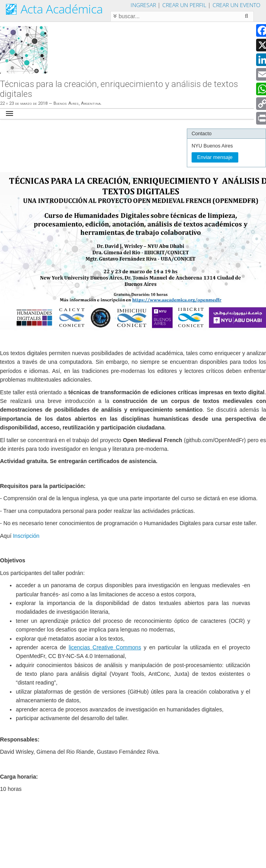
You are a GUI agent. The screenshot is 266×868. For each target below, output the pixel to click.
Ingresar (143, 5)
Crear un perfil (184, 5)
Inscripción (26, 536)
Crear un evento (237, 5)
